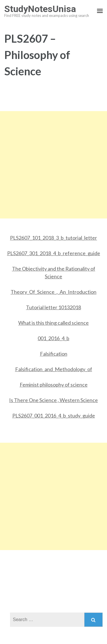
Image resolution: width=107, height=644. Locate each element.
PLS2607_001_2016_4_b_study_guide (54, 415)
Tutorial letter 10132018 (53, 307)
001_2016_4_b (53, 338)
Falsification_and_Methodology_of (54, 369)
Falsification (54, 354)
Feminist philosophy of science (54, 385)
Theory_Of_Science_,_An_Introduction (53, 292)
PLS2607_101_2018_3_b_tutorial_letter (53, 238)
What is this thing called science (53, 323)
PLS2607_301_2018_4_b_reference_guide (54, 253)
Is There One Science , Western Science (53, 400)
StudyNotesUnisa (40, 9)
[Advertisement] (53, 165)
